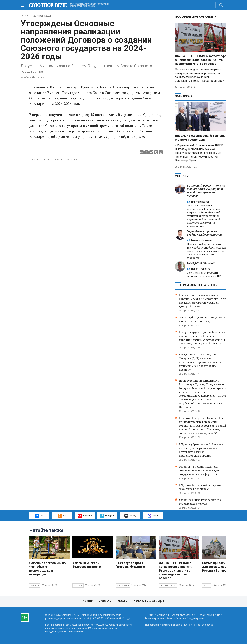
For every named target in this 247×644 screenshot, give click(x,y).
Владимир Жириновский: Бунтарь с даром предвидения (200, 138)
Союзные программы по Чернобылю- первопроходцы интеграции (47, 569)
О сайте (88, 601)
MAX (153, 516)
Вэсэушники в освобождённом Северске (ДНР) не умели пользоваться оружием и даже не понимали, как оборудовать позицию (201, 362)
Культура (78, 585)
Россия (34, 160)
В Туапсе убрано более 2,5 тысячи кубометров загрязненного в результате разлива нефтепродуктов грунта (201, 450)
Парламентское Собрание (194, 17)
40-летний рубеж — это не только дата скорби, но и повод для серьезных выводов (206, 191)
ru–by (130, 516)
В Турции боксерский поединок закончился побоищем (200, 487)
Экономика (123, 585)
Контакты (105, 601)
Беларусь (46, 160)
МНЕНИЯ (181, 176)
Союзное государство (66, 160)
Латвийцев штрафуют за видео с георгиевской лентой (200, 502)
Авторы (123, 601)
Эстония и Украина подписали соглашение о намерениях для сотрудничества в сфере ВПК (199, 470)
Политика (182, 96)
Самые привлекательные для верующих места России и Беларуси (221, 567)
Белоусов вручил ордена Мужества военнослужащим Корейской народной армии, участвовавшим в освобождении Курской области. (202, 338)
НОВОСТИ (26, 16)
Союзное (35, 585)
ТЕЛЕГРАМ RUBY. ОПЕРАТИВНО (195, 285)
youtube (85, 515)
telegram (107, 515)
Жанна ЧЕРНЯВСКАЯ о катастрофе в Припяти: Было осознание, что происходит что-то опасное (201, 60)
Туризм (207, 585)
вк (39, 515)
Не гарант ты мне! (201, 263)
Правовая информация (149, 601)
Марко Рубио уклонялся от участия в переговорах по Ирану (202, 319)
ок (62, 515)
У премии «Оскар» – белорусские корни (87, 565)
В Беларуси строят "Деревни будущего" (131, 565)
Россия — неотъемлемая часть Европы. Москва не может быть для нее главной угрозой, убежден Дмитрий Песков (202, 301)
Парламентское (168, 585)
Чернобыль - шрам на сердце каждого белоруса (204, 233)
